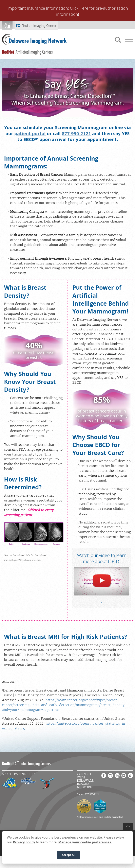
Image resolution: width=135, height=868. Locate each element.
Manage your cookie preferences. (85, 844)
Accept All (68, 857)
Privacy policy (24, 844)
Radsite (108, 817)
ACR (96, 817)
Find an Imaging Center (39, 26)
